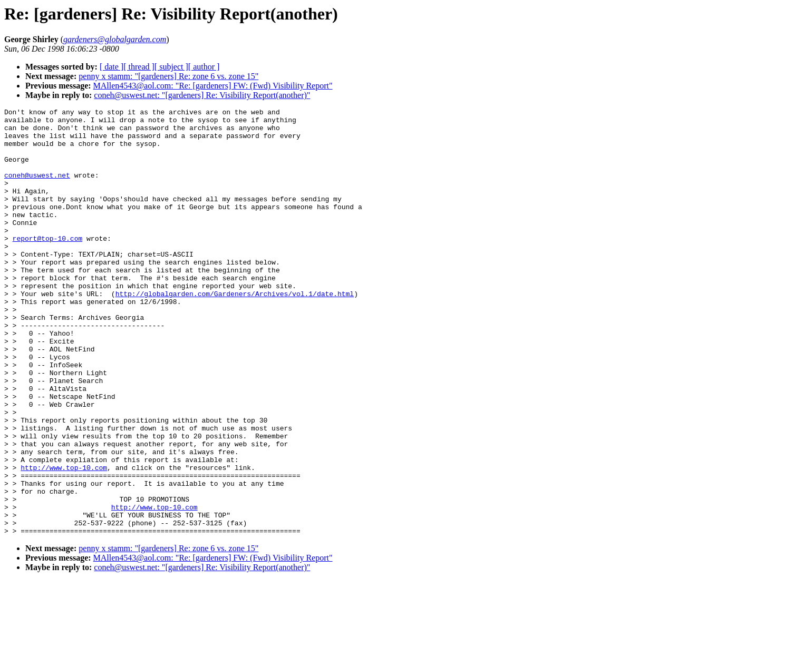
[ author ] (204, 67)
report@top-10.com (48, 265)
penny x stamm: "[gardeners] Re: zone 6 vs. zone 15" (168, 76)
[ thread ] (139, 67)
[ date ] (112, 67)
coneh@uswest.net (37, 189)
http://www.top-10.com (64, 540)
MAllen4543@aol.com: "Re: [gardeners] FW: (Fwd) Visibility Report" (213, 86)
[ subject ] (171, 67)
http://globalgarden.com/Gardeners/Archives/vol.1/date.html (235, 331)
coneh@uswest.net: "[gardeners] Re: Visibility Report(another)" (202, 95)
